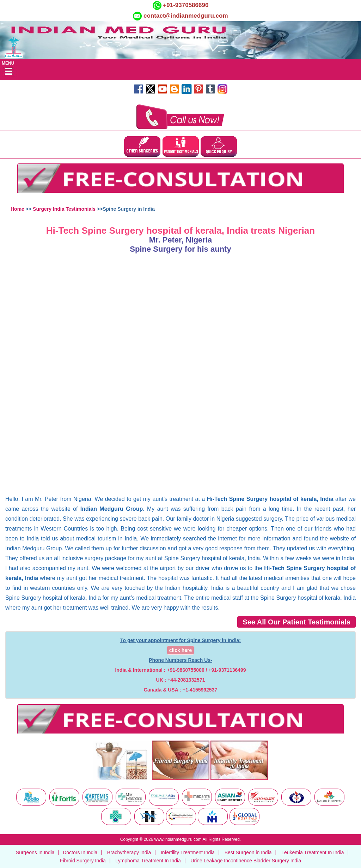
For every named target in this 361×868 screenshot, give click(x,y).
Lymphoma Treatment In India (148, 861)
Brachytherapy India (129, 852)
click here (181, 650)
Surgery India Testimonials (64, 209)
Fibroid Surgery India (83, 861)
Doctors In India (80, 852)
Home (17, 209)
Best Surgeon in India (248, 852)
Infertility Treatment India (188, 852)
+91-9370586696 (185, 5)
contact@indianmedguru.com (186, 16)
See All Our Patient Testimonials (296, 622)
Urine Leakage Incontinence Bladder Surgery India (246, 861)
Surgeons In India (35, 852)
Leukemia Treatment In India (313, 852)
